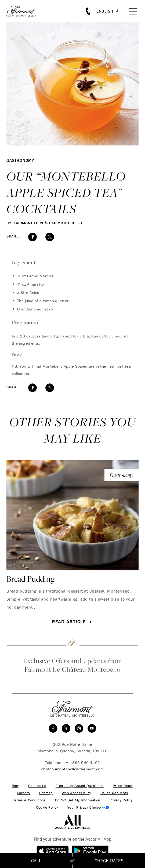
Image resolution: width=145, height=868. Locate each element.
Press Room (123, 786)
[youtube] (92, 728)
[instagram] (79, 728)
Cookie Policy (47, 807)
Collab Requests (114, 793)
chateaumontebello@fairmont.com (73, 769)
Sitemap (46, 793)
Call (36, 861)
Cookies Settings (88, 807)
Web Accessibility (77, 793)
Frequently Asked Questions (80, 786)
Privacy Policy (121, 800)
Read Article (73, 622)
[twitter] (66, 728)
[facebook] (53, 728)
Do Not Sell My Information (78, 800)
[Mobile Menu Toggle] (133, 11)
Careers (23, 793)
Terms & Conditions (29, 800)
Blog (15, 786)
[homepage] (24, 11)
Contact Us (37, 786)
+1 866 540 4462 (83, 763)
